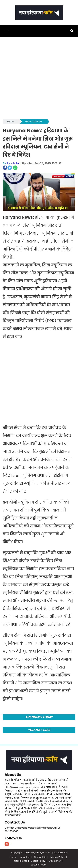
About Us (13, 774)
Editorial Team (39, 864)
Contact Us (15, 822)
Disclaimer (55, 860)
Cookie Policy (38, 860)
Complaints (21, 860)
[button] (6, 31)
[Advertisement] (39, 80)
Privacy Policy (57, 857)
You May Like (39, 730)
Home (10, 121)
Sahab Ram (14, 163)
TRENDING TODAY (39, 717)
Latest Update (34, 121)
